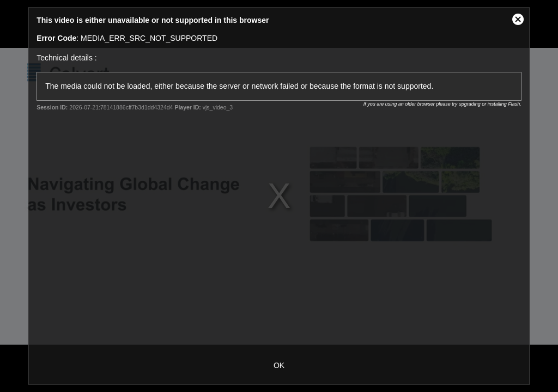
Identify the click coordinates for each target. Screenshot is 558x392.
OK (279, 365)
